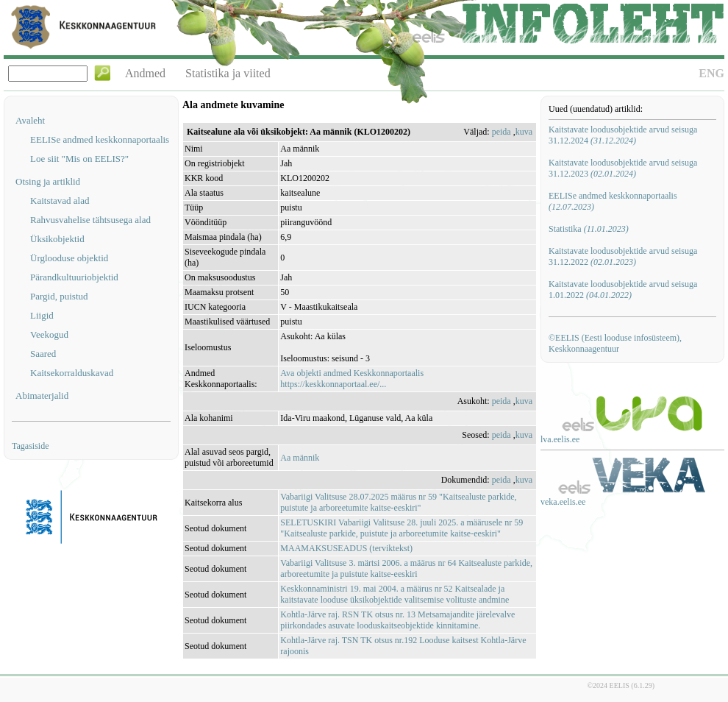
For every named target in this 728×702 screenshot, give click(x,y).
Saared (43, 354)
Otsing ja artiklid (48, 181)
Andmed (145, 73)
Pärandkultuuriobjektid (74, 277)
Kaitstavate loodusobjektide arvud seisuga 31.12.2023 (623, 168)
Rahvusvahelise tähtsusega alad (90, 220)
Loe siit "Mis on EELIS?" (79, 159)
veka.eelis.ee (563, 502)
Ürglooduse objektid (69, 258)
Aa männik (300, 458)
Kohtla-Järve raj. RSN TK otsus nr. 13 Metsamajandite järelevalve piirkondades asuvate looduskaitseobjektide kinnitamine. (397, 620)
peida (502, 132)
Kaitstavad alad (60, 201)
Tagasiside (30, 446)
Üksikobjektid (57, 239)
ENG (711, 73)
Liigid (42, 315)
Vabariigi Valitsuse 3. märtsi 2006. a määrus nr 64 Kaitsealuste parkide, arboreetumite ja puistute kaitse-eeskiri (406, 568)
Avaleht (30, 120)
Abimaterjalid (42, 396)
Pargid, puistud (59, 296)
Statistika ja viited (228, 73)
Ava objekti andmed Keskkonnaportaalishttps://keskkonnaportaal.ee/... (352, 379)
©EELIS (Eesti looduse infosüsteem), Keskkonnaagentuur (615, 343)
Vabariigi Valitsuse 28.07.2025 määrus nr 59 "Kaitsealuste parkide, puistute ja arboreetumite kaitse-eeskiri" (398, 502)
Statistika (589, 229)
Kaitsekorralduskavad (72, 373)
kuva (524, 132)
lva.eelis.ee (560, 439)
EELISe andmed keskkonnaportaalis (100, 139)
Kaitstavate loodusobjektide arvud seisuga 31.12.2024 (623, 135)
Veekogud (49, 334)
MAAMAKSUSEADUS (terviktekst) (346, 548)
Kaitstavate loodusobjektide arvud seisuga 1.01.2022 (623, 290)
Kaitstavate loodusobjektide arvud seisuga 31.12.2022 (623, 256)
